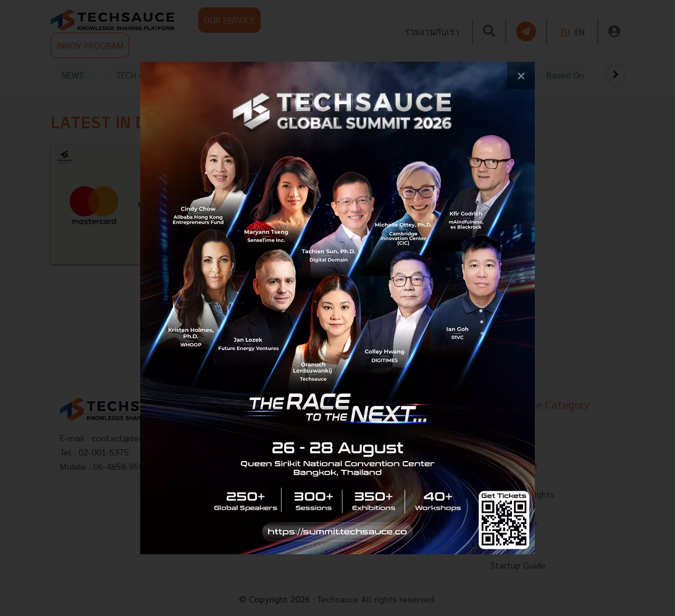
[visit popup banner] (337, 308)
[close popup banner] (521, 76)
